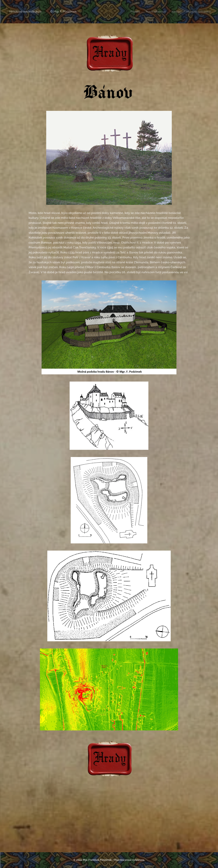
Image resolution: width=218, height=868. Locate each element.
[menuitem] (131, 12)
